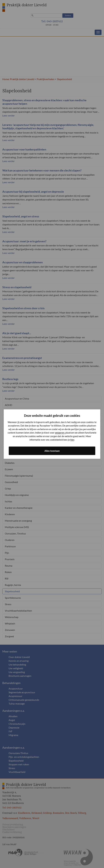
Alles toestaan (52, 451)
